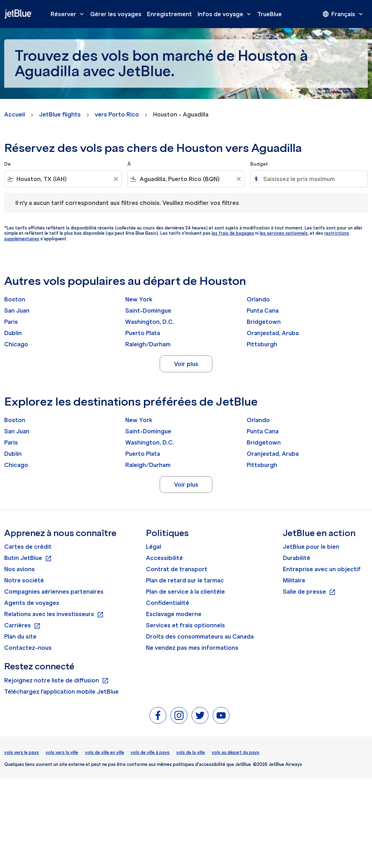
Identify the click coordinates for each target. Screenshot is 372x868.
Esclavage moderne (174, 614)
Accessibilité (164, 558)
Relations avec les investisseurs (54, 614)
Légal (154, 547)
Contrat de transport (177, 569)
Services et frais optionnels (185, 625)
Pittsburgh (262, 344)
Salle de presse (309, 592)
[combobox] (63, 179)
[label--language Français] (343, 14)
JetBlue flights (60, 114)
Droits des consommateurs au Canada (200, 636)
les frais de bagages (233, 233)
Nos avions (19, 569)
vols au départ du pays (235, 752)
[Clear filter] (115, 179)
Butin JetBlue (28, 558)
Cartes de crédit (28, 547)
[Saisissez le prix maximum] (312, 179)
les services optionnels (284, 233)
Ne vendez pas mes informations (192, 648)
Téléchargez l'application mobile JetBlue (61, 692)
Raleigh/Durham (148, 344)
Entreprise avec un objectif (322, 569)
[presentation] (343, 14)
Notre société (24, 580)
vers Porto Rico (117, 114)
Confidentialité (168, 603)
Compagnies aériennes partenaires (54, 592)
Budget (259, 164)
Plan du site (20, 636)
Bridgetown (264, 322)
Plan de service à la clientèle (185, 592)
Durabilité (297, 558)
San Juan (17, 311)
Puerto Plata (143, 333)
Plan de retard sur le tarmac (185, 580)
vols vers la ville (62, 752)
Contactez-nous (28, 648)
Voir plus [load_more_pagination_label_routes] (186, 364)
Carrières (22, 626)
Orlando (258, 299)
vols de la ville (191, 752)
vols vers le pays (22, 752)
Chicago (16, 344)
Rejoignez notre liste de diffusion (57, 681)
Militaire (294, 580)
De (7, 164)
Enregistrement (170, 14)
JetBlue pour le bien (311, 547)
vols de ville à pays (150, 752)
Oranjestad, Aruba (273, 333)
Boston (15, 299)
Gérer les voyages (116, 14)
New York (139, 299)
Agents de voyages (32, 603)
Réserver (69, 14)
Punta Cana (263, 311)
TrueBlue (270, 14)
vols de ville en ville (105, 752)
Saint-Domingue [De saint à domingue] (148, 311)
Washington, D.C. (150, 322)
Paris (11, 322)
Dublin (13, 333)
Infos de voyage (226, 14)
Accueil (15, 114)
